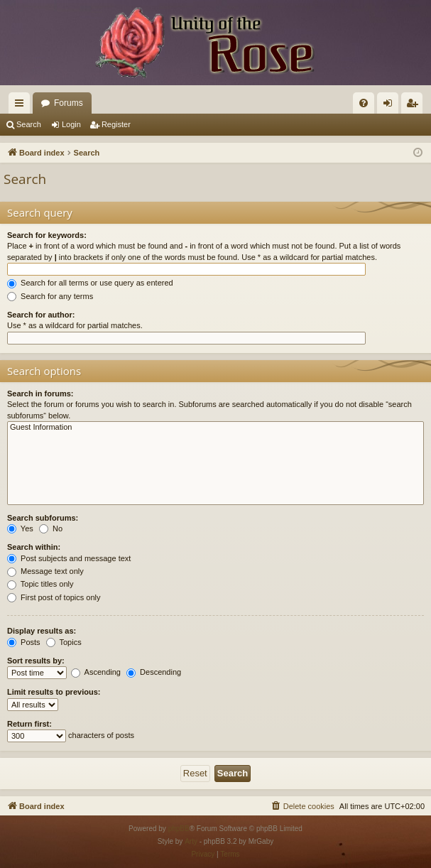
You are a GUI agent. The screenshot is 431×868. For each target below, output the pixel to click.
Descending (154, 672)
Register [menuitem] (415, 106)
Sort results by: (36, 661)
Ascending (96, 672)
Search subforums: (43, 518)
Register (116, 124)
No (51, 528)
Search (29, 124)
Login (71, 124)
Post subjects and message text (69, 558)
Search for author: (41, 315)
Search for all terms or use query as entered (90, 283)
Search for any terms (50, 296)
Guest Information (215, 428)
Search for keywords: (47, 235)
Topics (64, 642)
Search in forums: (40, 394)
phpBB (179, 829)
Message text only (45, 571)
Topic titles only (40, 584)
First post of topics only (54, 597)
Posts (24, 642)
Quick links (22, 106)
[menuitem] (364, 103)
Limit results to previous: (54, 692)
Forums (69, 103)
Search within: (34, 547)
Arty (191, 841)
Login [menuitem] (391, 106)
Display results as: (42, 631)
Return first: (29, 724)
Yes (20, 528)
